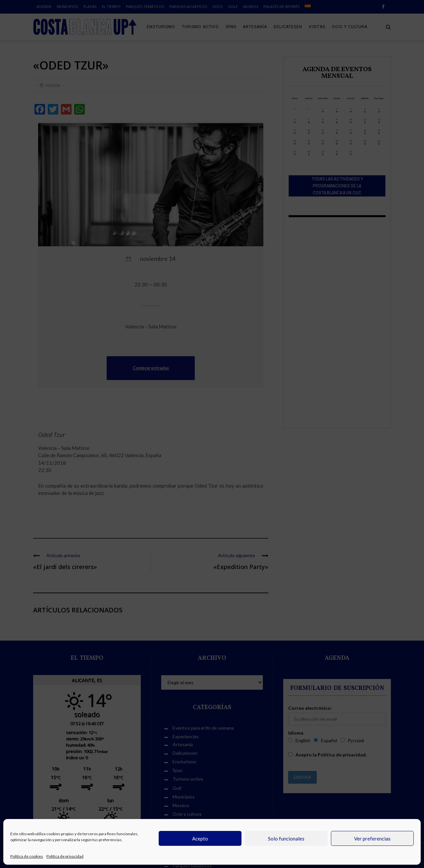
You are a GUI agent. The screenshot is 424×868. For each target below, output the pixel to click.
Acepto (200, 839)
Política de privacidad (65, 856)
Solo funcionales (286, 839)
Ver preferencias (372, 839)
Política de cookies (27, 856)
